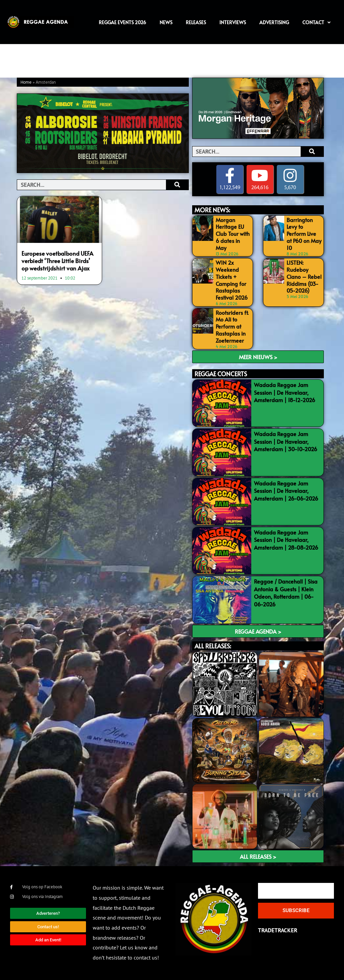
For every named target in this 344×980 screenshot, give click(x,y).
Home (26, 82)
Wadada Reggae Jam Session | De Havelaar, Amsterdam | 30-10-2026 (286, 441)
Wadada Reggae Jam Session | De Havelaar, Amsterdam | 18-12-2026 (285, 392)
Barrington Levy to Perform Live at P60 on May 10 (304, 234)
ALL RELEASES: (213, 646)
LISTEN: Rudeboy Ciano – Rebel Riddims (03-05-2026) (304, 276)
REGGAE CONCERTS (221, 374)
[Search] (177, 185)
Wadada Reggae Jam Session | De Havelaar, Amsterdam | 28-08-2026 (286, 540)
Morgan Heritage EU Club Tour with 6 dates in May (233, 234)
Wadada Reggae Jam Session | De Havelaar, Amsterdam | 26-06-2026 (286, 491)
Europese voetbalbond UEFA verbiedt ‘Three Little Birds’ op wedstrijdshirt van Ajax (57, 261)
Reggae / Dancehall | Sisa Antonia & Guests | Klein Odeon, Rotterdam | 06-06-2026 (286, 592)
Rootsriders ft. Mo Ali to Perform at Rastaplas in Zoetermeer (232, 326)
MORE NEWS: (212, 210)
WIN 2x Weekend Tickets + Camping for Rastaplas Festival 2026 (232, 280)
